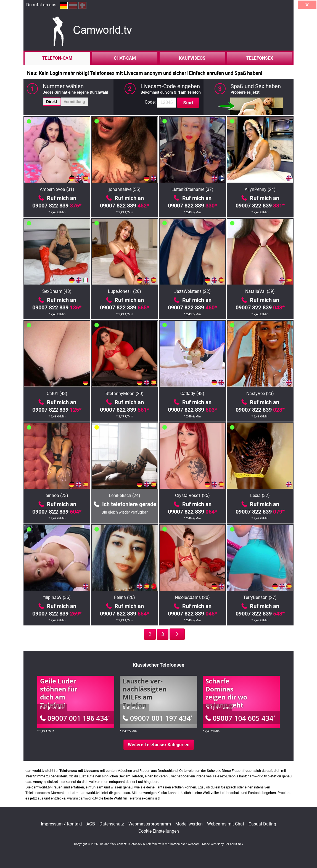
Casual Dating (262, 824)
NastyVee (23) (260, 394)
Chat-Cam (125, 58)
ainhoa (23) (57, 495)
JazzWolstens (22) (192, 291)
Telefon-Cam (57, 58)
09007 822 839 (57, 206)
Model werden (189, 824)
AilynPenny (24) (260, 189)
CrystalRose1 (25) (192, 495)
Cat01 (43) (57, 394)
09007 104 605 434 (240, 718)
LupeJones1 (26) (125, 291)
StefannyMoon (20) (125, 394)
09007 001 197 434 (158, 718)
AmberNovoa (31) (57, 189)
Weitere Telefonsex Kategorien (159, 745)
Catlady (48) (192, 394)
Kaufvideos (192, 58)
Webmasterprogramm (150, 824)
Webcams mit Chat (226, 824)
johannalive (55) (125, 189)
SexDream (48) (57, 291)
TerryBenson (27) (260, 597)
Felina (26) (125, 597)
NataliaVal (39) (260, 291)
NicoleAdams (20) (192, 597)
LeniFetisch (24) (125, 495)
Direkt (52, 102)
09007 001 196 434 (75, 718)
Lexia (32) (260, 495)
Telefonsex (260, 58)
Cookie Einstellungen (159, 831)
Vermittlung (74, 102)
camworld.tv (257, 776)
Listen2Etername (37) (192, 189)
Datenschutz (112, 824)
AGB (91, 824)
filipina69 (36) (57, 597)
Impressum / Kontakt (61, 824)
